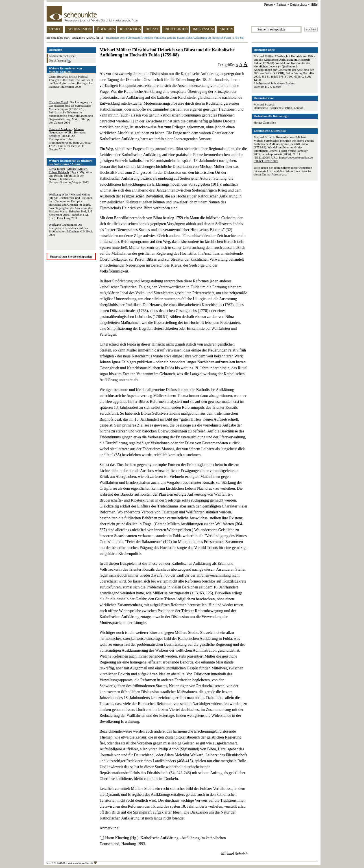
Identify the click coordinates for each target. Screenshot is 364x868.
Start (67, 38)
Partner (281, 5)
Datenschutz (298, 5)
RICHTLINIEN (176, 29)
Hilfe (314, 5)
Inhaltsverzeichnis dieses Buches (274, 83)
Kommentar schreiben (63, 56)
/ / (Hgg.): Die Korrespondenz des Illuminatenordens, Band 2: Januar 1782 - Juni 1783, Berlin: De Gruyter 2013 (70, 139)
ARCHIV (226, 29)
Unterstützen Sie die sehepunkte (71, 256)
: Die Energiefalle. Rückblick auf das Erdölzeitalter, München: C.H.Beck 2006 (71, 230)
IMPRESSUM (203, 29)
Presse (268, 5)
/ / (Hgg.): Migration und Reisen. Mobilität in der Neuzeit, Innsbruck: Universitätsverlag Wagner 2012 (70, 175)
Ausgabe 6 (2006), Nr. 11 (88, 38)
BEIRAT (152, 29)
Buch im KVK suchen (268, 87)
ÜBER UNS (106, 29)
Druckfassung (60, 61)
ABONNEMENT (80, 29)
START (55, 29)
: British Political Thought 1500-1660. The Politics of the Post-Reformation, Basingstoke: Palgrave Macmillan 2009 (71, 82)
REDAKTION (131, 29)
